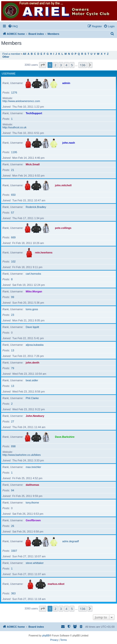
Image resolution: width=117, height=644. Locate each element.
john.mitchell (63, 185)
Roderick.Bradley (36, 207)
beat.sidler (32, 380)
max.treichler (34, 467)
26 (13, 526)
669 (13, 237)
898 (13, 446)
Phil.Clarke (32, 398)
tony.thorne (32, 503)
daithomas (33, 485)
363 (13, 593)
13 (13, 350)
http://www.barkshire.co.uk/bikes (22, 455)
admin (66, 83)
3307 (14, 551)
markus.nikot (56, 584)
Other (6, 57)
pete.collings (63, 228)
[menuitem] (13, 26)
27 (13, 421)
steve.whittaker (35, 563)
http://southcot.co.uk (14, 127)
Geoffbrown (33, 520)
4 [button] (66, 65)
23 (13, 315)
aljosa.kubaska (35, 345)
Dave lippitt (32, 327)
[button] (43, 65)
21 (13, 170)
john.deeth (33, 363)
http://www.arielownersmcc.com (21, 101)
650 (13, 195)
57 (13, 213)
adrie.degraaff (71, 541)
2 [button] (55, 65)
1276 (14, 93)
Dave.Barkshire (65, 437)
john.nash (69, 143)
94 (13, 490)
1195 (14, 152)
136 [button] (83, 65)
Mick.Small (33, 164)
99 (13, 297)
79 (13, 368)
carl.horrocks (34, 274)
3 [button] (61, 65)
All (24, 54)
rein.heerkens (44, 252)
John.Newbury (35, 416)
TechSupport (34, 113)
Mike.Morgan (34, 291)
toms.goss (32, 309)
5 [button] (72, 65)
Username (9, 74)
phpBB (46, 636)
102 (13, 261)
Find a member (11, 54)
